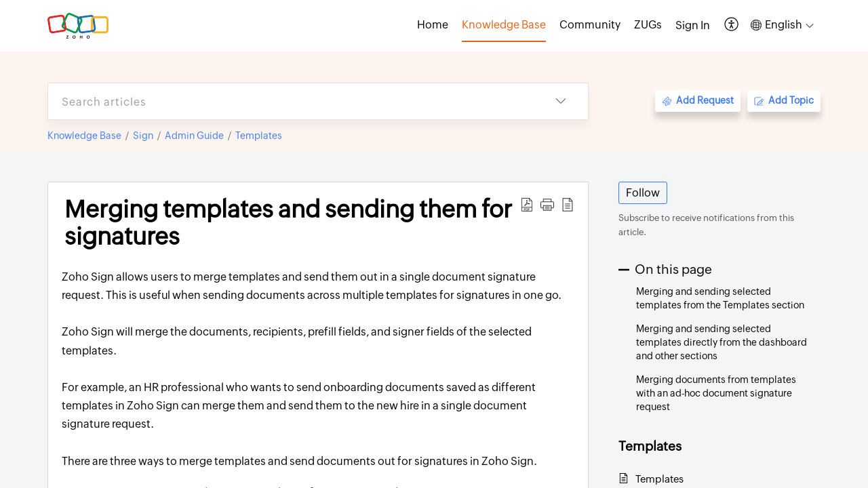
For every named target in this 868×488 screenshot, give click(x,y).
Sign (143, 136)
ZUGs (648, 25)
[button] (732, 25)
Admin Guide (194, 136)
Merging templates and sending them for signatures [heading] (288, 223)
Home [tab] (433, 25)
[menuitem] (693, 26)
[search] (291, 101)
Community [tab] (590, 25)
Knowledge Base (84, 136)
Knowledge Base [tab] (504, 25)
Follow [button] (643, 193)
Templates (259, 136)
